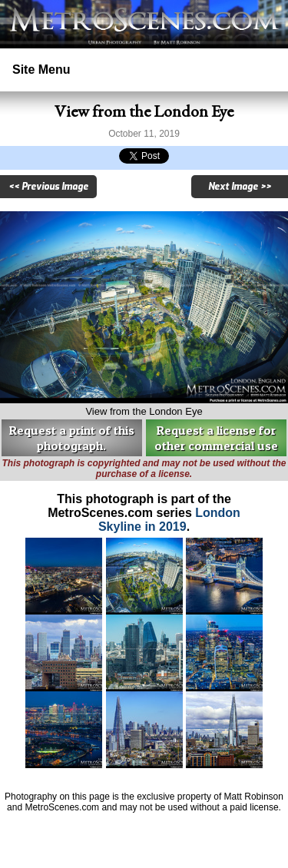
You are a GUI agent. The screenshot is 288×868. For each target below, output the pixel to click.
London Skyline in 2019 (169, 520)
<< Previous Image (48, 187)
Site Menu (41, 70)
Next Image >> (240, 187)
